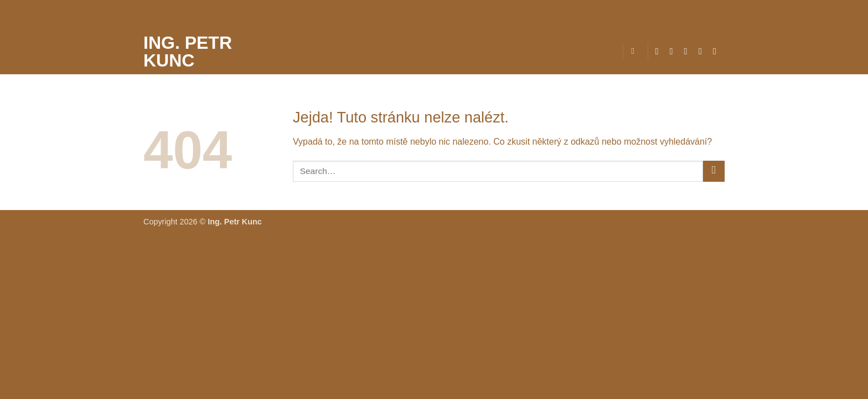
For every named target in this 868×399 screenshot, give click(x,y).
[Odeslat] (714, 172)
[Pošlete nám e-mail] (703, 51)
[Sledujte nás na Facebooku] (659, 51)
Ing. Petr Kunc (188, 52)
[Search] (635, 51)
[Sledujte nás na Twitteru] (689, 51)
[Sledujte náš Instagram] (674, 51)
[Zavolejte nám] (717, 51)
